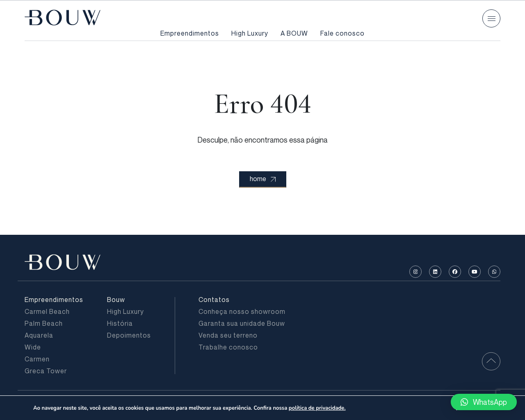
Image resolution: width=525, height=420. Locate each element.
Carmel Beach (47, 311)
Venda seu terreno (228, 335)
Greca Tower (46, 371)
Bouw (116, 300)
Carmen (37, 359)
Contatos (214, 300)
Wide (33, 347)
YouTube (475, 272)
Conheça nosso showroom (242, 311)
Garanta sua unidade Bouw (242, 323)
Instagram (416, 272)
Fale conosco (342, 33)
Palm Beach (44, 323)
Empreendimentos (190, 33)
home (263, 179)
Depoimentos (129, 335)
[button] (484, 402)
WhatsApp (494, 272)
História (120, 323)
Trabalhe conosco (228, 347)
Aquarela (39, 335)
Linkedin (435, 272)
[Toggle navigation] (491, 18)
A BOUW (294, 33)
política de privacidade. (317, 408)
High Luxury (250, 33)
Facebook (455, 272)
